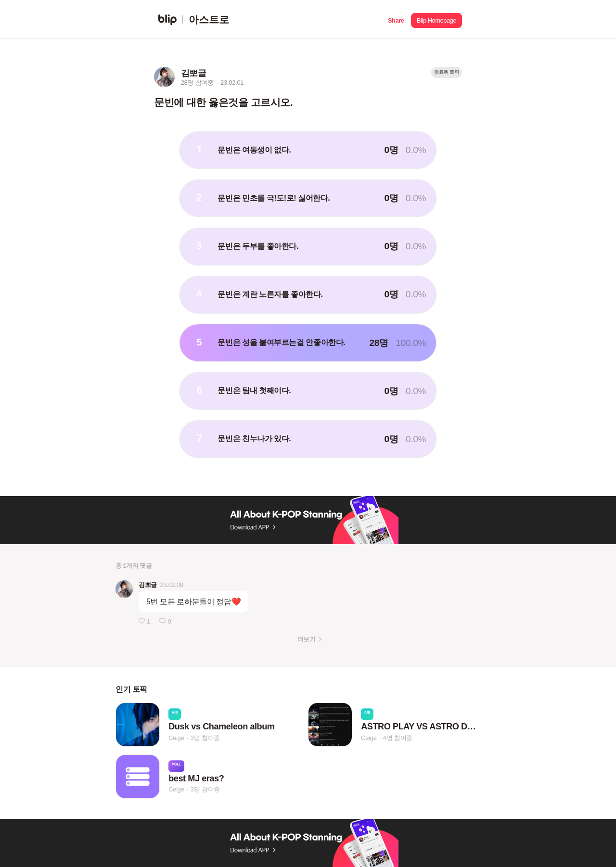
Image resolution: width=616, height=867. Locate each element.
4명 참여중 (398, 738)
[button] (396, 19)
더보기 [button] (306, 639)
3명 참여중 (205, 738)
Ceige (176, 738)
